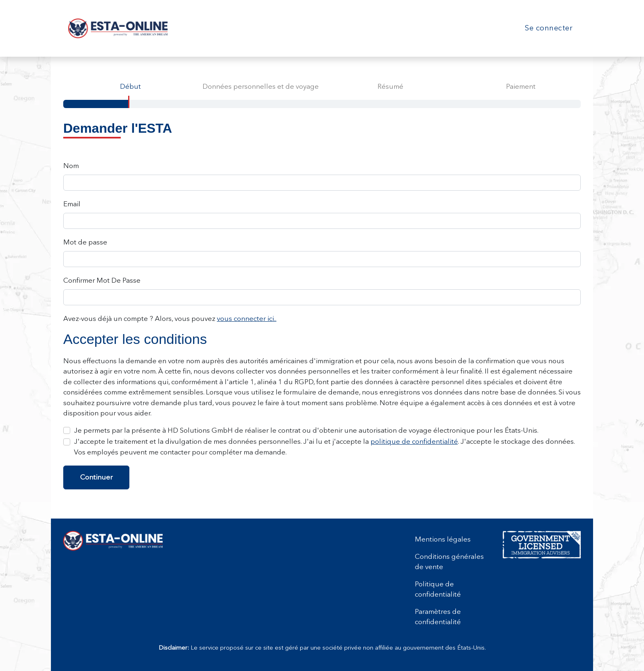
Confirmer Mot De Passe (102, 280)
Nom (71, 166)
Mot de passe (85, 242)
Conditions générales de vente (449, 562)
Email (72, 204)
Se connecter (549, 28)
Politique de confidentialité (438, 589)
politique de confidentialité (414, 441)
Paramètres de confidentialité (438, 617)
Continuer (96, 477)
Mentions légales (443, 539)
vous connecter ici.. (247, 318)
